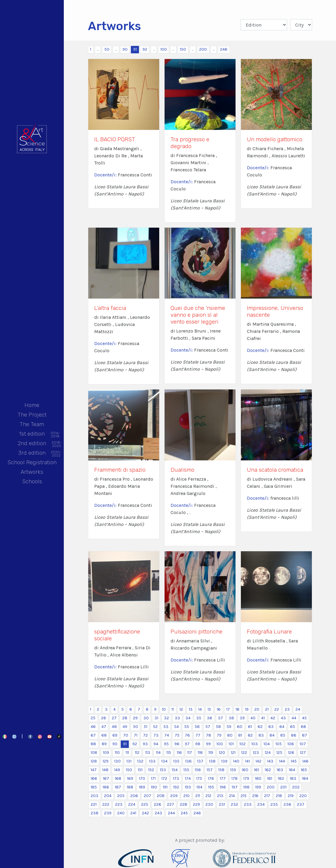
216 (255, 796)
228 (184, 804)
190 (154, 787)
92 (145, 49)
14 (200, 709)
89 (104, 744)
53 (166, 727)
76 (187, 735)
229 (196, 804)
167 (106, 778)
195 (211, 787)
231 (222, 804)
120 (222, 753)
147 (94, 770)
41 (263, 718)
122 (244, 753)
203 (95, 796)
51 (145, 727)
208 (161, 796)
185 (94, 787)
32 (167, 718)
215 (244, 796)
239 (108, 813)
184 (305, 778)
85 (283, 735)
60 (240, 727)
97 (187, 744)
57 (208, 727)
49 (125, 727)
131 (129, 761)
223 (119, 804)
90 (125, 49)
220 (303, 796)
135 (176, 761)
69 (115, 735)
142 (258, 761)
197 (235, 787)
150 (183, 49)
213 (220, 796)
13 (191, 709)
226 (158, 804)
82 (250, 735)
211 (198, 796)
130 (117, 761)
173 (176, 778)
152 (151, 770)
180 (258, 778)
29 (135, 718)
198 (246, 787)
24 (298, 709)
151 (140, 770)
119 (211, 753)
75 (177, 735)
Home (32, 405)
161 (257, 770)
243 (158, 813)
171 (153, 778)
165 (304, 770)
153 (163, 770)
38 (231, 718)
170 (142, 778)
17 (228, 709)
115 (169, 753)
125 (279, 753)
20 (257, 709)
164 (292, 770)
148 (105, 770)
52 (155, 727)
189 (142, 787)
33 (177, 718)
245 (184, 813)
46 (93, 727)
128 (94, 761)
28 (125, 718)
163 (280, 770)
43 (283, 718)
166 (94, 778)
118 (200, 753)
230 (209, 804)
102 (243, 744)
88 (93, 744)
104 (267, 744)
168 (118, 778)
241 (133, 813)
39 (242, 718)
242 (145, 813)
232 (234, 804)
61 (250, 727)
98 (198, 744)
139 (224, 761)
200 (203, 49)
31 (156, 718)
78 (209, 735)
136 (188, 761)
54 (176, 727)
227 (171, 804)
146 (305, 761)
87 (305, 735)
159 (233, 770)
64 (282, 727)
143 (270, 761)
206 (134, 796)
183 (293, 778)
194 (199, 787)
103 (255, 744)
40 (253, 718)
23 (287, 709)
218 (279, 796)
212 (208, 796)
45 (304, 718)
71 (136, 735)
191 (165, 787)
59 (229, 727)
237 (301, 804)
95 (166, 744)
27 (114, 718)
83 (261, 735)
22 (277, 709)
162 (268, 770)
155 (186, 770)
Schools (32, 481)
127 (303, 753)
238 (95, 813)
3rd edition (32, 453)
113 (148, 753)
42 (273, 718)
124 (268, 753)
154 (175, 770)
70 (126, 735)
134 (164, 761)
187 (118, 787)
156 (198, 770)
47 (104, 727)
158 (221, 770)
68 (104, 735)
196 (223, 787)
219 (291, 796)
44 (294, 718)
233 (248, 804)
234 (261, 804)
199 (258, 787)
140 (236, 761)
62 (260, 727)
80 (230, 735)
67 (93, 735)
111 (127, 753)
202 (296, 787)
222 (106, 804)
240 (121, 813)
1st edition (32, 434)
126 (291, 753)
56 (197, 727)
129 (106, 761)
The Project (32, 415)
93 (145, 744)
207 (147, 796)
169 (130, 778)
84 (272, 735)
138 (212, 761)
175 (199, 778)
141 (247, 761)
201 (283, 787)
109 (106, 753)
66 (304, 727)
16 (219, 709)
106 (291, 744)
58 (218, 727)
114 (158, 753)
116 (179, 753)
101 (231, 744)
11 (173, 709)
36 (210, 718)
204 (108, 796)
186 (106, 787)
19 (247, 709)
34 (188, 718)
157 (210, 770)
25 (93, 718)
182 (281, 778)
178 (234, 778)
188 (130, 787)
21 (267, 709)
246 (224, 49)
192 (176, 787)
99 (208, 744)
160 (245, 770)
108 (94, 753)
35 (199, 718)
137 (200, 761)
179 (246, 778)
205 (121, 796)
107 (303, 744)
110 (117, 753)
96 (177, 744)
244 (171, 813)
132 (140, 761)
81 (240, 735)
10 (164, 709)
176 (211, 778)
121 (233, 753)
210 (186, 796)
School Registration (32, 462)
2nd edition (32, 444)
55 (187, 727)
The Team (32, 424)
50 (107, 49)
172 (164, 778)
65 (293, 727)
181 (270, 778)
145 (294, 761)
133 (152, 761)
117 (190, 753)
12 (181, 709)
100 (164, 49)
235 (274, 804)
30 (146, 718)
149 (117, 770)
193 (188, 787)
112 (137, 753)
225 (145, 804)
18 (237, 709)
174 (188, 778)
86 (294, 735)
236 (287, 804)
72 (145, 735)
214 (232, 796)
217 (267, 796)
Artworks (32, 472)
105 (279, 744)
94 (156, 744)
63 (271, 727)
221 (94, 804)
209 (174, 796)
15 (209, 709)
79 (219, 735)
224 (132, 804)
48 (114, 727)
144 (282, 761)
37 (220, 718)
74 (167, 735)
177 (223, 778)
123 (256, 753)
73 (156, 735)
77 (198, 735)
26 (104, 718)
